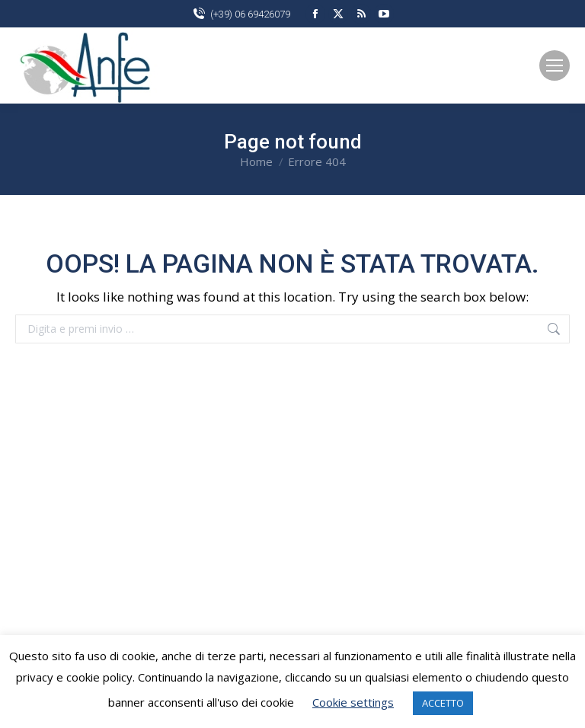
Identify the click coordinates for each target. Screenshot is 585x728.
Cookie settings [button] (353, 702)
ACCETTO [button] (443, 703)
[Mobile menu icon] (555, 65)
